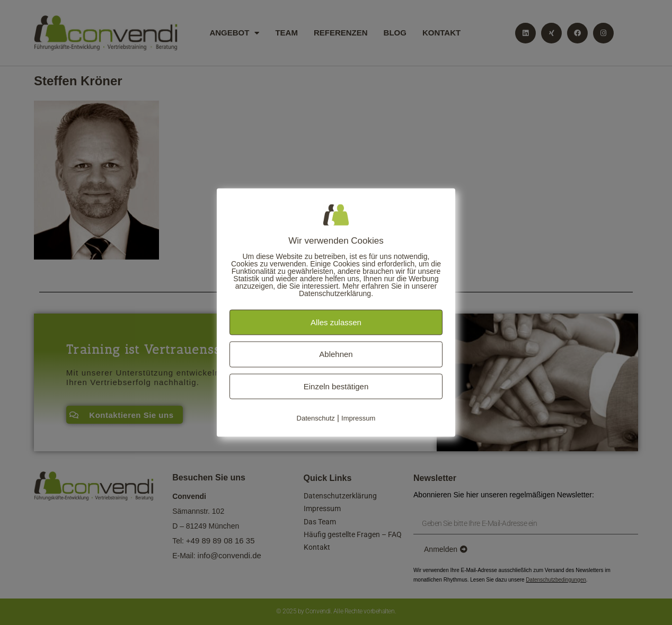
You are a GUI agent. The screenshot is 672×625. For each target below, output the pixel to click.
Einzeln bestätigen (336, 386)
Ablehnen (336, 354)
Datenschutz (316, 418)
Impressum (358, 418)
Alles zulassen (336, 322)
